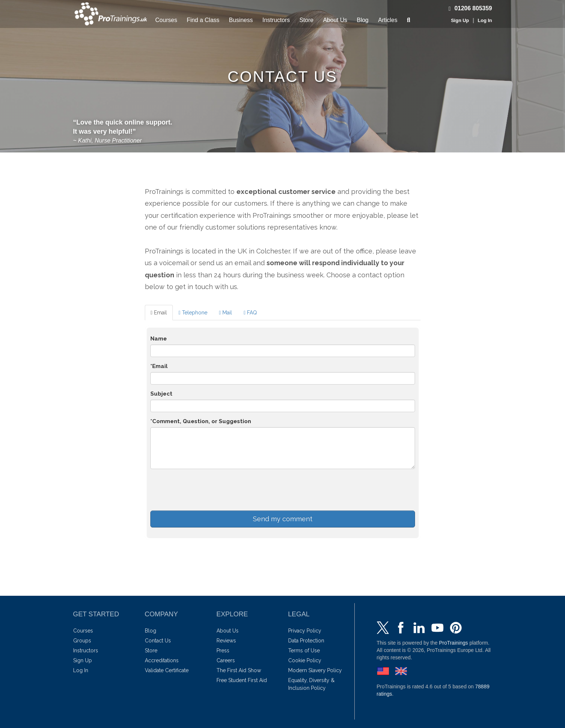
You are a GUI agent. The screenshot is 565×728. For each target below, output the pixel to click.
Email (159, 313)
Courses (166, 20)
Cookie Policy (305, 660)
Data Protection (306, 641)
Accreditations (162, 660)
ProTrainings (453, 643)
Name (159, 339)
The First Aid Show (239, 670)
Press (223, 650)
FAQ (250, 313)
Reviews (226, 641)
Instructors (276, 20)
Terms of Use (304, 650)
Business (241, 20)
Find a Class (203, 20)
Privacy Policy (305, 631)
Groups (82, 641)
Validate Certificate (167, 670)
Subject (161, 394)
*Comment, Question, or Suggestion (201, 421)
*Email (159, 366)
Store (306, 20)
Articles (388, 20)
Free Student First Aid (242, 680)
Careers (226, 660)
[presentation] (206, 489)
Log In (485, 20)
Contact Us (158, 641)
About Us (335, 20)
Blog (362, 20)
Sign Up (460, 20)
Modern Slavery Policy (315, 670)
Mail (226, 313)
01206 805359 (468, 8)
